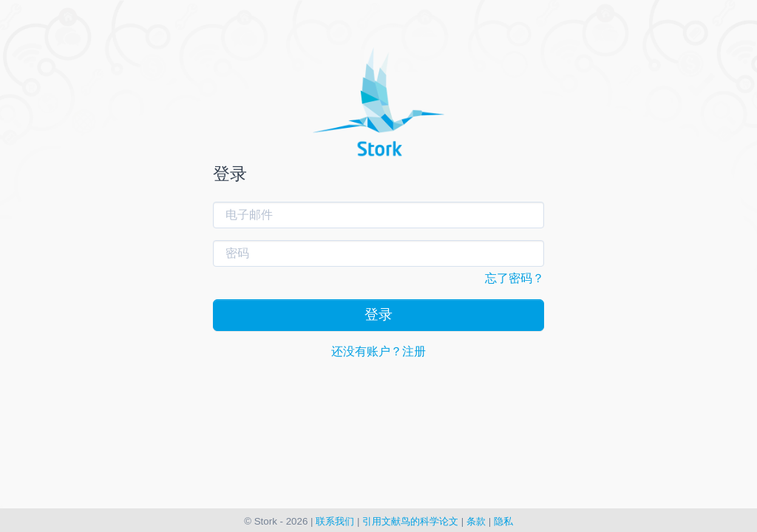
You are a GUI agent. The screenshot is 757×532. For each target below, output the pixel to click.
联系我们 (335, 521)
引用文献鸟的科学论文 (410, 521)
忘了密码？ (515, 278)
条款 (476, 521)
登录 (378, 314)
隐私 (503, 521)
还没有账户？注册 (378, 351)
